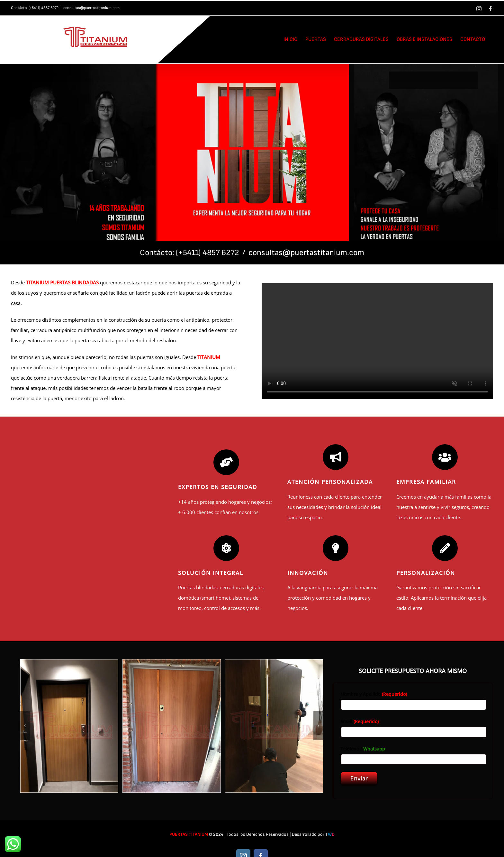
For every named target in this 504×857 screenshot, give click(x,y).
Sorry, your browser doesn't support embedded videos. (377, 341)
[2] (172, 726)
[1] (69, 726)
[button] (25, 726)
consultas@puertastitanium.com (91, 8)
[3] (274, 726)
